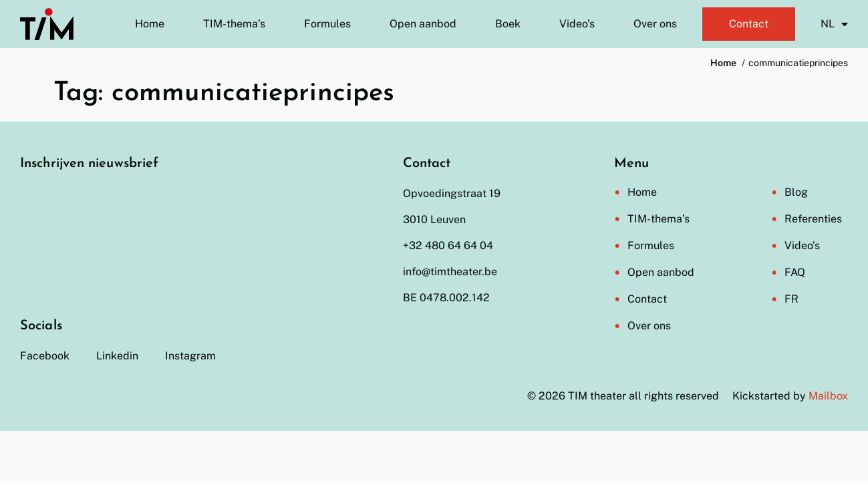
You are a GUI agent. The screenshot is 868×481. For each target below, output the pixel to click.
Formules (327, 24)
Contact (749, 24)
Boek (508, 24)
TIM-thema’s (234, 24)
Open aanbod (423, 24)
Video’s (577, 24)
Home (150, 24)
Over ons (655, 24)
